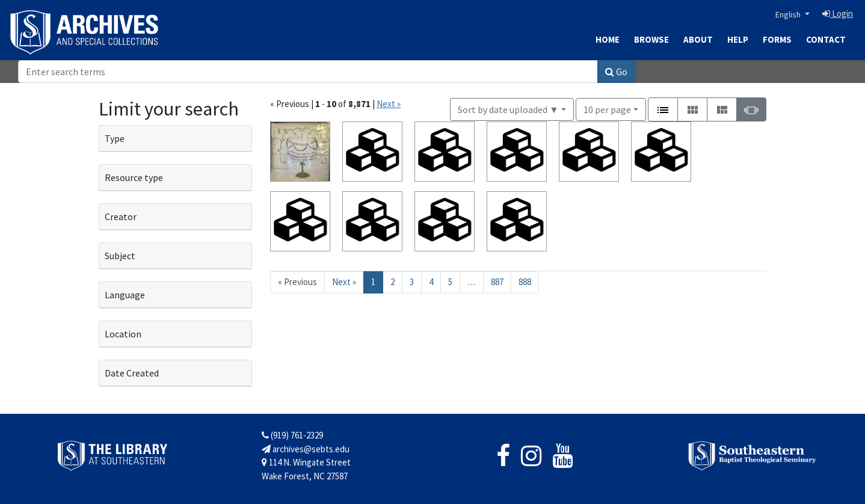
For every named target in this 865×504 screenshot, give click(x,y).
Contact (826, 39)
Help (738, 39)
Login (838, 14)
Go (616, 72)
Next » (389, 104)
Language (125, 295)
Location (123, 334)
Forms (777, 39)
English (789, 14)
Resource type (134, 177)
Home (608, 39)
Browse (651, 39)
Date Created (132, 373)
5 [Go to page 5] (450, 282)
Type (115, 138)
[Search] (308, 72)
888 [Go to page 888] (525, 282)
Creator (121, 217)
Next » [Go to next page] (344, 282)
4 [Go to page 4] (431, 282)
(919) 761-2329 (292, 435)
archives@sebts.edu (306, 449)
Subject (120, 256)
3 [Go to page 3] (412, 282)
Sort (508, 109)
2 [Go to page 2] (392, 282)
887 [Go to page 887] (497, 282)
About (698, 39)
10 (607, 109)
